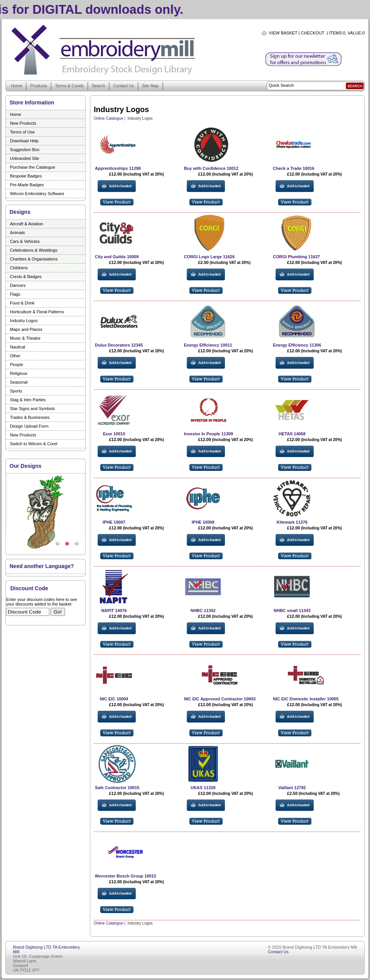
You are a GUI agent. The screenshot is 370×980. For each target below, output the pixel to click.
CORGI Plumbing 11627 (296, 257)
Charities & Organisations (34, 259)
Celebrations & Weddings (34, 250)
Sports (16, 391)
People (16, 365)
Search (99, 86)
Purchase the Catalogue (33, 167)
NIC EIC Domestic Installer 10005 (306, 699)
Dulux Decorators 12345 (119, 345)
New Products (23, 123)
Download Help (24, 141)
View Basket (283, 33)
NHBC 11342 (203, 610)
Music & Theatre (25, 338)
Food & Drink (22, 303)
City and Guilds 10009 (117, 257)
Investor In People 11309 (209, 434)
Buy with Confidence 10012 (211, 168)
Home (17, 86)
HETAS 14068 (292, 434)
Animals (17, 233)
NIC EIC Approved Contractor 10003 (220, 699)
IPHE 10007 (114, 522)
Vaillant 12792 (292, 788)
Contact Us (124, 86)
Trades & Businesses (30, 417)
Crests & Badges (26, 277)
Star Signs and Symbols (32, 409)
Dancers (18, 285)
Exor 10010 (114, 434)
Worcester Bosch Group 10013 (126, 876)
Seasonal (19, 382)
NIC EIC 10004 (114, 699)
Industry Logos (24, 321)
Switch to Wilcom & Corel (33, 444)
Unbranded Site (24, 158)
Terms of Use (22, 132)
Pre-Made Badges (27, 185)
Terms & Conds (69, 86)
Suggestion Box (25, 150)
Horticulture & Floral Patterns (37, 312)
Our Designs (25, 466)
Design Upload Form (29, 426)
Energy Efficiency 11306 (297, 345)
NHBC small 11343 (292, 610)
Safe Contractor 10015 (117, 788)
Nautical (18, 347)
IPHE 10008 (203, 522)
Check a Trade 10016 (293, 168)
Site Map (150, 86)
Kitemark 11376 (292, 522)
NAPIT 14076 (114, 610)
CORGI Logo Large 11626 (209, 257)
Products (38, 86)
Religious (19, 373)
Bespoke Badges (26, 176)
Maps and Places (26, 329)
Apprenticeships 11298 (118, 168)
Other (15, 356)
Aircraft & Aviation (27, 224)
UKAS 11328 (203, 788)
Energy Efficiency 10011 (208, 345)
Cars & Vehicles (25, 241)
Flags (15, 294)
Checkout (313, 33)
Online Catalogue (108, 118)
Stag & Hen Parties (28, 400)
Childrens (19, 268)
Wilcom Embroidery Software (37, 194)
